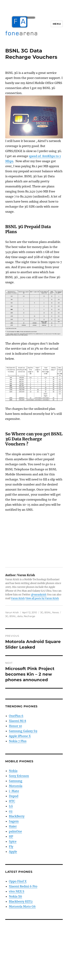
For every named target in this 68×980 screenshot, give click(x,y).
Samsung (16, 781)
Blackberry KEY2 (21, 901)
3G (42, 612)
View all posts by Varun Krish (42, 598)
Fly (11, 846)
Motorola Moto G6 (22, 906)
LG (11, 806)
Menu (57, 24)
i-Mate (14, 791)
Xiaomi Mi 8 (17, 721)
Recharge (29, 616)
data (20, 616)
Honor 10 (15, 726)
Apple (13, 852)
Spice (13, 841)
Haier (13, 826)
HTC (12, 801)
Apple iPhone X (20, 736)
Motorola (16, 786)
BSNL (48, 612)
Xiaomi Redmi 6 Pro (23, 886)
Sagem (14, 821)
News (55, 612)
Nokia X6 (16, 896)
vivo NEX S (17, 891)
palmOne (15, 831)
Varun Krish (18, 598)
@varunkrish (39, 595)
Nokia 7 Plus (18, 741)
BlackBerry (17, 816)
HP (11, 836)
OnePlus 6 (16, 716)
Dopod (14, 796)
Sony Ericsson (19, 776)
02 (11, 811)
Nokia (13, 771)
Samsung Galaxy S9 (23, 731)
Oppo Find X (18, 881)
